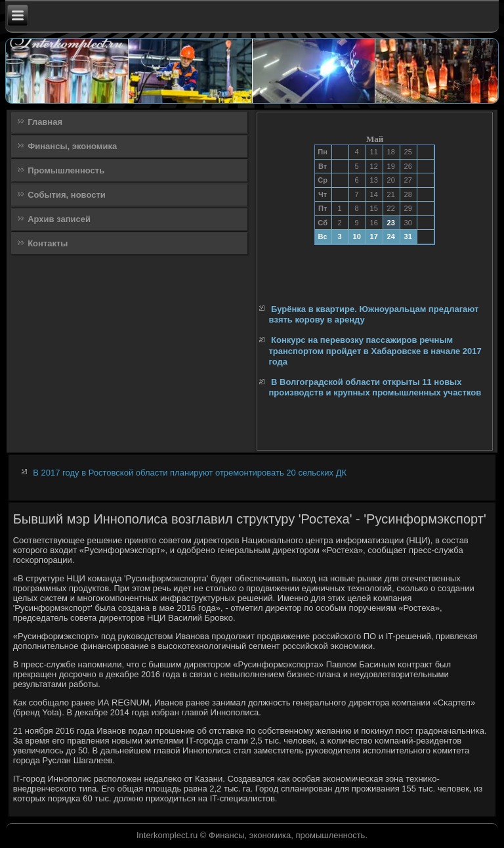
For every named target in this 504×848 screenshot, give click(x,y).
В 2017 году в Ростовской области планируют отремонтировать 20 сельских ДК (190, 473)
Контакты (48, 243)
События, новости (67, 195)
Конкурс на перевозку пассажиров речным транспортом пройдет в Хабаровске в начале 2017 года (375, 351)
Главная (45, 122)
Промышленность (66, 170)
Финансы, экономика (72, 146)
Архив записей (59, 219)
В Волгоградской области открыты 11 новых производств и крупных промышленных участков (375, 387)
